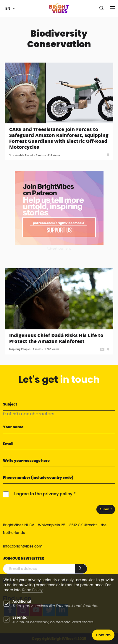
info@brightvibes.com (23, 546)
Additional (22, 601)
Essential (20, 617)
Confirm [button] (103, 635)
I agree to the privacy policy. (44, 494)
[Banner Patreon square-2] (59, 208)
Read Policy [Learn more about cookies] (32, 590)
